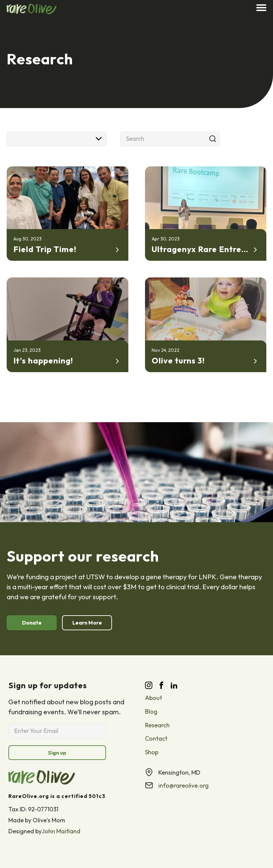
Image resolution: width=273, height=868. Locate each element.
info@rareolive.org (183, 786)
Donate (32, 623)
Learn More (87, 623)
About (153, 698)
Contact (156, 738)
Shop (152, 752)
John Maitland (61, 831)
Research (157, 725)
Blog (151, 711)
